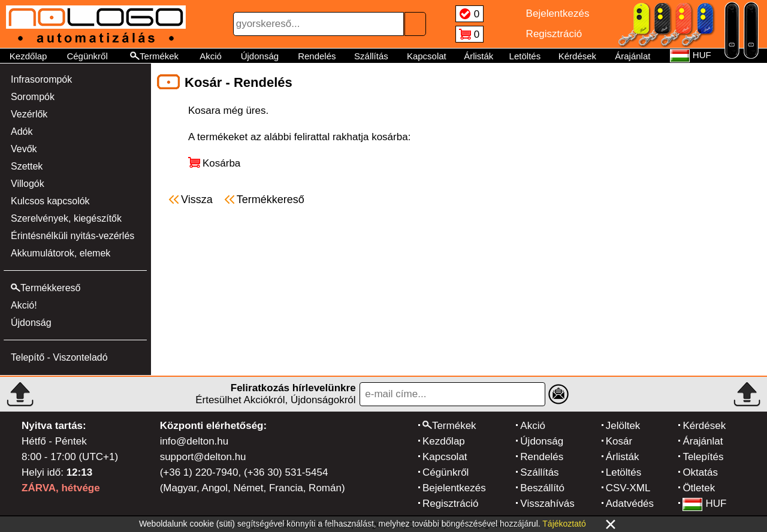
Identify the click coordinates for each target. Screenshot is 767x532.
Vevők (24, 149)
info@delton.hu (194, 441)
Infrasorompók (41, 79)
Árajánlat (632, 56)
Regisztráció (451, 504)
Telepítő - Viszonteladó (59, 357)
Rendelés (317, 56)
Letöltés (525, 56)
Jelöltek (623, 426)
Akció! (24, 305)
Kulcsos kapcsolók (50, 201)
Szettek (27, 166)
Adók (22, 132)
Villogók (28, 184)
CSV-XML (628, 488)
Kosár (619, 441)
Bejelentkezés (454, 488)
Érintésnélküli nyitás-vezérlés (73, 236)
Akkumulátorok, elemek (61, 253)
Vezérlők (29, 114)
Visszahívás (547, 504)
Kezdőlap (28, 56)
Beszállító (542, 488)
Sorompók (33, 97)
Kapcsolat (427, 56)
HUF (704, 504)
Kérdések (577, 56)
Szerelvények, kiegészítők (66, 218)
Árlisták (478, 56)
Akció (211, 56)
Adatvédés (630, 504)
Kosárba (221, 163)
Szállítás (371, 56)
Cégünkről (87, 56)
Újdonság (260, 56)
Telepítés (703, 457)
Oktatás (700, 472)
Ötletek (699, 488)
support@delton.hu (203, 457)
